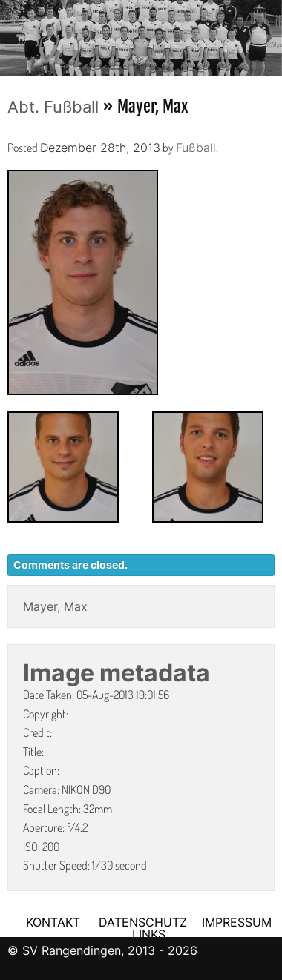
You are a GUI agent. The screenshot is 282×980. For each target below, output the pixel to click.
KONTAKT (53, 922)
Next (271, 33)
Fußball (196, 148)
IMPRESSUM (237, 922)
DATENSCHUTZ (143, 922)
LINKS (149, 934)
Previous (11, 33)
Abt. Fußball (53, 107)
